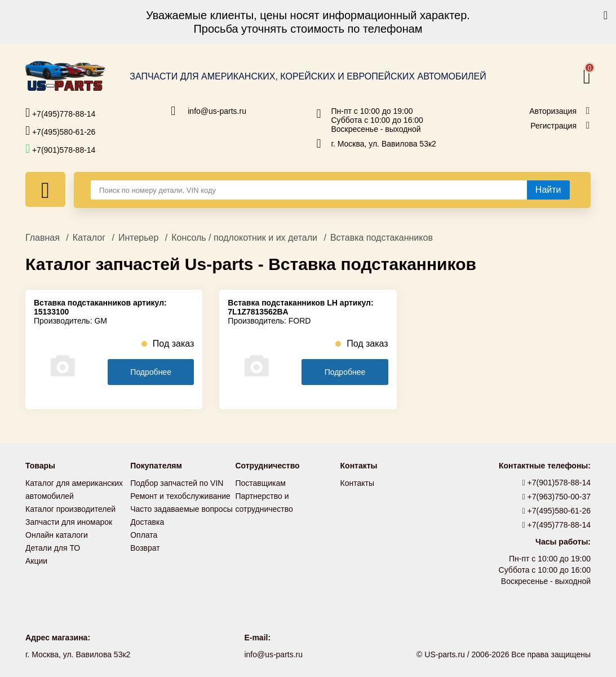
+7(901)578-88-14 (60, 149)
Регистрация (553, 126)
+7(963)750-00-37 (557, 497)
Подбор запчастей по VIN (177, 483)
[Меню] (45, 189)
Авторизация (553, 111)
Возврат (145, 545)
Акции (36, 557)
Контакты (357, 483)
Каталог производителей (70, 508)
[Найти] (548, 190)
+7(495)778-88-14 (60, 113)
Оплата (144, 533)
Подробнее (151, 372)
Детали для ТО (53, 545)
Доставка (147, 520)
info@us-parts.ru (217, 111)
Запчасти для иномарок (69, 520)
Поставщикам (260, 483)
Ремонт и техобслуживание (180, 495)
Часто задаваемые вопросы (181, 508)
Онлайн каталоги (57, 533)
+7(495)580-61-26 (60, 131)
